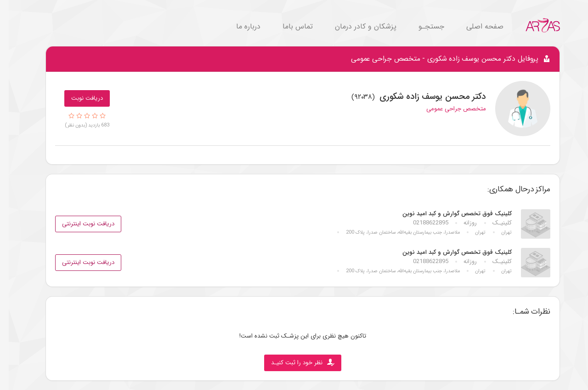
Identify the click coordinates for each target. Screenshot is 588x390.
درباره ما (240, 26)
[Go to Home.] (534, 25)
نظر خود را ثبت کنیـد (294, 363)
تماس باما (289, 26)
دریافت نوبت (78, 98)
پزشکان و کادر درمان (357, 26)
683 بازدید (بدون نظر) (79, 125)
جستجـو (423, 26)
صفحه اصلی (476, 26)
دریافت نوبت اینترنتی (79, 224)
